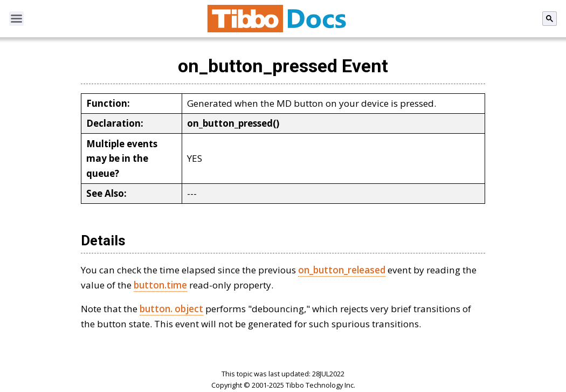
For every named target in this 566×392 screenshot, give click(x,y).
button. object (171, 309)
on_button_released (342, 270)
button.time (160, 285)
